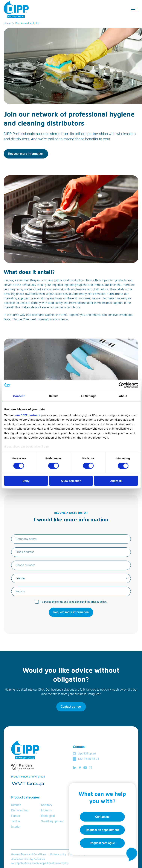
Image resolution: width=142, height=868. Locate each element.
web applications (21, 863)
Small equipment (52, 821)
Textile (16, 821)
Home (7, 23)
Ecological (48, 816)
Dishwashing (20, 810)
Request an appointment (102, 830)
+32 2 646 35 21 (88, 759)
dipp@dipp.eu (87, 753)
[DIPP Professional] (17, 9)
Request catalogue (102, 843)
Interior (16, 827)
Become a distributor (27, 23)
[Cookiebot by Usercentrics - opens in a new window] (121, 385)
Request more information (26, 154)
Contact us (102, 817)
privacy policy (99, 602)
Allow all (116, 481)
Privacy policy (58, 854)
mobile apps (39, 863)
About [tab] (123, 396)
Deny (26, 481)
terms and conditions (69, 602)
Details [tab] (54, 396)
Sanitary (47, 805)
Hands (16, 816)
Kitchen (16, 805)
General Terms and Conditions (29, 854)
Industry (46, 810)
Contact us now (71, 707)
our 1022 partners (28, 415)
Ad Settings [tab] (88, 396)
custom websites (59, 863)
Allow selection (71, 481)
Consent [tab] (19, 396)
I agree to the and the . (74, 602)
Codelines (39, 859)
